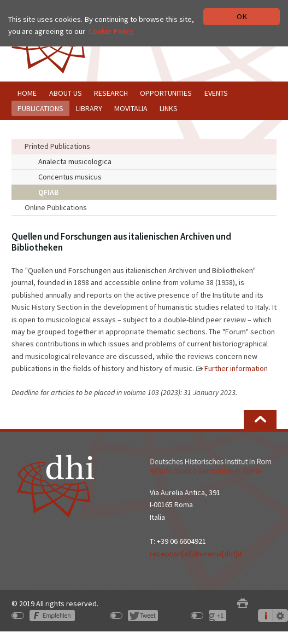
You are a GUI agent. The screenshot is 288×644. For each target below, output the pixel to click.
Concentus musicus (70, 177)
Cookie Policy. (111, 31)
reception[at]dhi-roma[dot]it (196, 554)
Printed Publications (57, 146)
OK (242, 16)
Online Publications (56, 207)
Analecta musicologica (75, 161)
